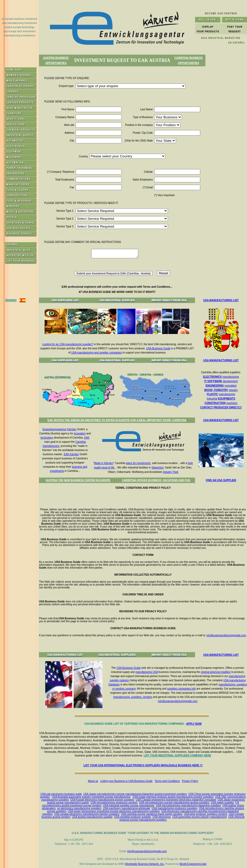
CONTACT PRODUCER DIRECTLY (221, 407)
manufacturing (231, 377)
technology (47, 438)
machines (232, 403)
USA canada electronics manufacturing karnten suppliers (87, 814)
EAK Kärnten (71, 454)
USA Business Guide (158, 348)
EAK (87, 438)
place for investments (138, 463)
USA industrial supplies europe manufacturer (129, 805)
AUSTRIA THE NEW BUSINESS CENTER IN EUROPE (78, 480)
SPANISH (11, 300)
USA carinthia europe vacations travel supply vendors (152, 814)
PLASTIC (213, 394)
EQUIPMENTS (227, 399)
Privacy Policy (190, 781)
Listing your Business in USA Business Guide (126, 781)
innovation (80, 433)
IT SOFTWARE (213, 381)
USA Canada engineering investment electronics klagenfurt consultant (176, 800)
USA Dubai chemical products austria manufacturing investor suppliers (173, 797)
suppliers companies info (181, 689)
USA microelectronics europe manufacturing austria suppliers (174, 803)
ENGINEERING (215, 386)
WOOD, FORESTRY (216, 390)
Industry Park (171, 472)
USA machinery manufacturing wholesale (126, 808)
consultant (231, 386)
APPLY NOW (194, 724)
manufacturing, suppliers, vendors (133, 697)
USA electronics (162, 817)
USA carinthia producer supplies (133, 817)
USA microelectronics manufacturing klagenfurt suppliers (188, 805)
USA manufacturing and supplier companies (97, 353)
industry (233, 390)
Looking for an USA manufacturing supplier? (68, 344)
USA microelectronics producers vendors (114, 803)
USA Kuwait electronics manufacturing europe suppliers (102, 800)
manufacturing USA (147, 672)
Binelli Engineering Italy (193, 864)
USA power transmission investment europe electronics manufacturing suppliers (114, 811)
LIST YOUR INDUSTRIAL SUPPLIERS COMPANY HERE (177, 756)
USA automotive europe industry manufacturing (200, 817)
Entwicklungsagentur (55, 429)
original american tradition (216, 672)
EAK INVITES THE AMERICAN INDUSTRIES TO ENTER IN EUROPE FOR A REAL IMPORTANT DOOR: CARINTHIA (117, 420)
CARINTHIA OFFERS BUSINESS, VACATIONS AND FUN (156, 480)
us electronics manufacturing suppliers (79, 808)
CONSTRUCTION (215, 403)
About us (93, 781)
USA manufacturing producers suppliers (174, 808)
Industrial (212, 399)
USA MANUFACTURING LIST (221, 300)
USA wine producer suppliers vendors (206, 814)
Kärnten (72, 429)
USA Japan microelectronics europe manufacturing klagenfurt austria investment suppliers (135, 794)
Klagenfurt (158, 468)
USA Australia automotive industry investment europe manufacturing (91, 797)
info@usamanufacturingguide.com (226, 635)
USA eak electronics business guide (61, 794)
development (230, 381)
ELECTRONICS (212, 377)
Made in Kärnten (104, 463)
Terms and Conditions (167, 781)
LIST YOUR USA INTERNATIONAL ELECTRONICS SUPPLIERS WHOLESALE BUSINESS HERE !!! (143, 765)
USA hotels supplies (222, 803)
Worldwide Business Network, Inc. (145, 864)
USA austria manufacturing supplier (92, 817)
